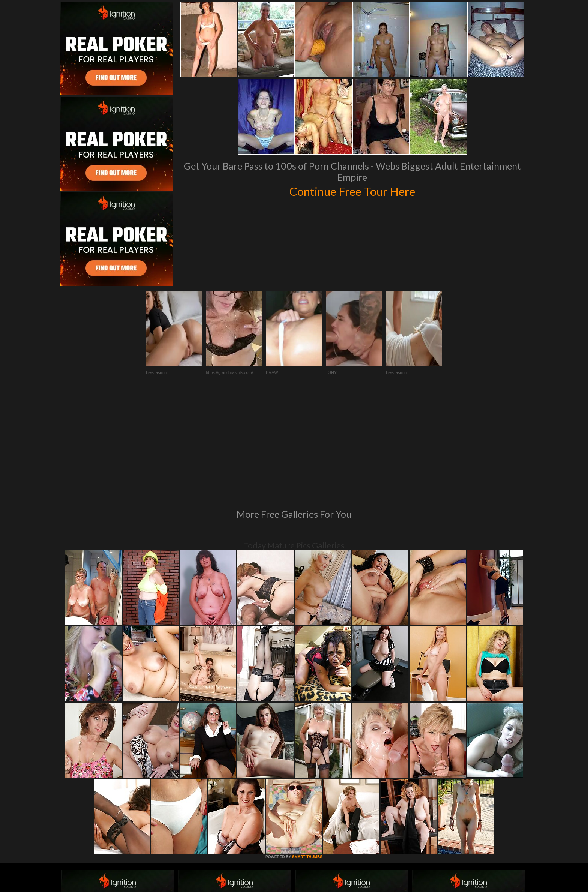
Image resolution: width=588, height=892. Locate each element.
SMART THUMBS (307, 755)
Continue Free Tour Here (352, 191)
